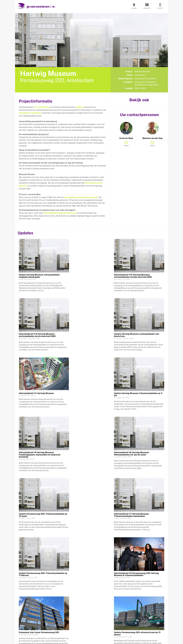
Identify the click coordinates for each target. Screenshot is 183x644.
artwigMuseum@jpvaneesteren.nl (61, 213)
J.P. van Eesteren (42, 107)
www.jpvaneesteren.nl (153, 640)
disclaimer (134, 640)
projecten (147, 7)
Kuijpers (80, 107)
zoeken (134, 7)
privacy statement (117, 640)
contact (160, 7)
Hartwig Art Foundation (30, 113)
